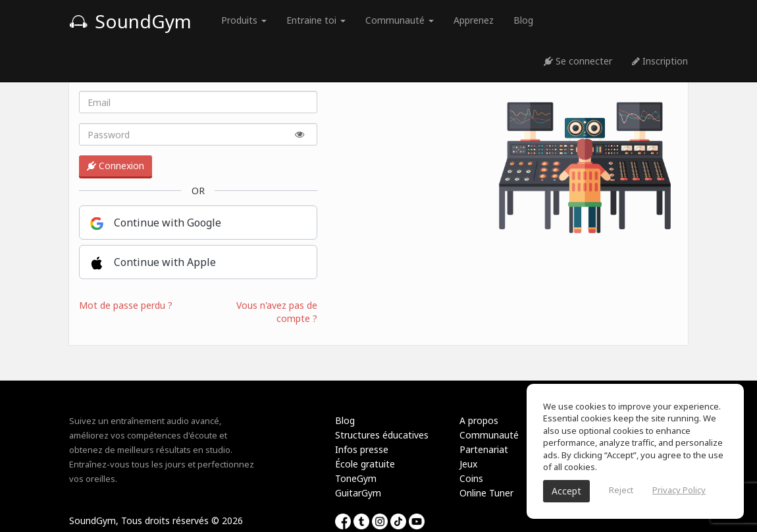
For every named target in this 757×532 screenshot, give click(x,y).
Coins (471, 478)
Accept (566, 491)
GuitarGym (358, 493)
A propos (479, 420)
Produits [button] (244, 20)
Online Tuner (486, 493)
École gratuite (365, 464)
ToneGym (356, 478)
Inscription (660, 61)
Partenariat (484, 449)
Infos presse (362, 449)
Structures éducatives (382, 435)
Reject (621, 490)
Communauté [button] (400, 20)
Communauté (489, 435)
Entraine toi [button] (316, 20)
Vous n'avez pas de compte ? (277, 312)
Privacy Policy (679, 490)
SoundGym (130, 21)
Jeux (468, 464)
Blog (523, 20)
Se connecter (578, 61)
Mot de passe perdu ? (126, 305)
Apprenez (474, 20)
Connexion (116, 166)
